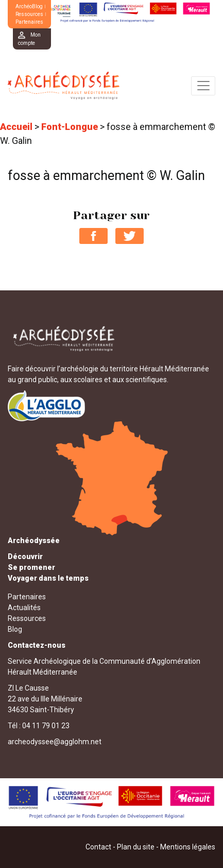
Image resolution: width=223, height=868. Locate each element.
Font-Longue (70, 127)
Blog (15, 629)
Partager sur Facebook (93, 236)
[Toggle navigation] (203, 86)
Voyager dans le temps (48, 578)
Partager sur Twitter (130, 236)
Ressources (29, 14)
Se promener (31, 567)
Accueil (16, 127)
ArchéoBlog (29, 6)
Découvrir (25, 556)
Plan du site (136, 847)
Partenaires (29, 22)
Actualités (24, 608)
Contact (98, 847)
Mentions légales (188, 847)
